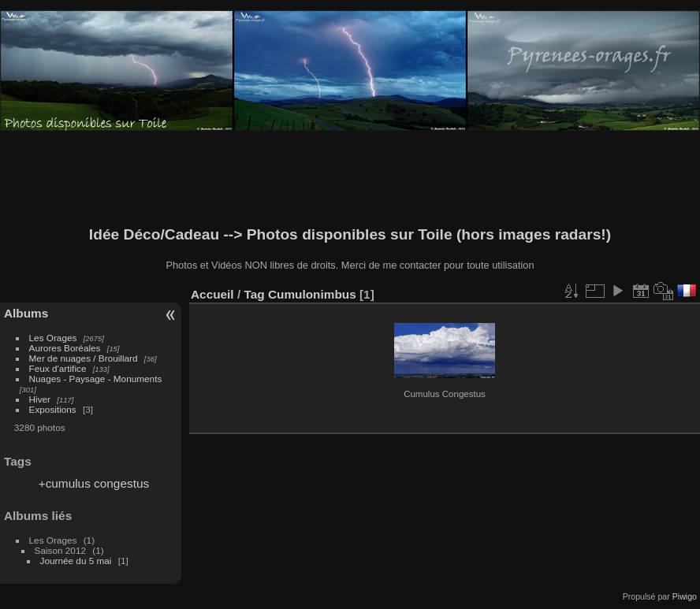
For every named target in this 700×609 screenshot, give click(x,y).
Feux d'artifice (58, 368)
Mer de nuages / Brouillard (84, 358)
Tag (254, 294)
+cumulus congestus (94, 483)
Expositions (53, 409)
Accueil (212, 294)
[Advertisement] (350, 179)
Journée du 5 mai (76, 561)
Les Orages (53, 338)
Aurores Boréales (65, 348)
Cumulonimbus (312, 294)
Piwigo (685, 596)
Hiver (40, 399)
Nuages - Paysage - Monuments (96, 379)
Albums (26, 313)
